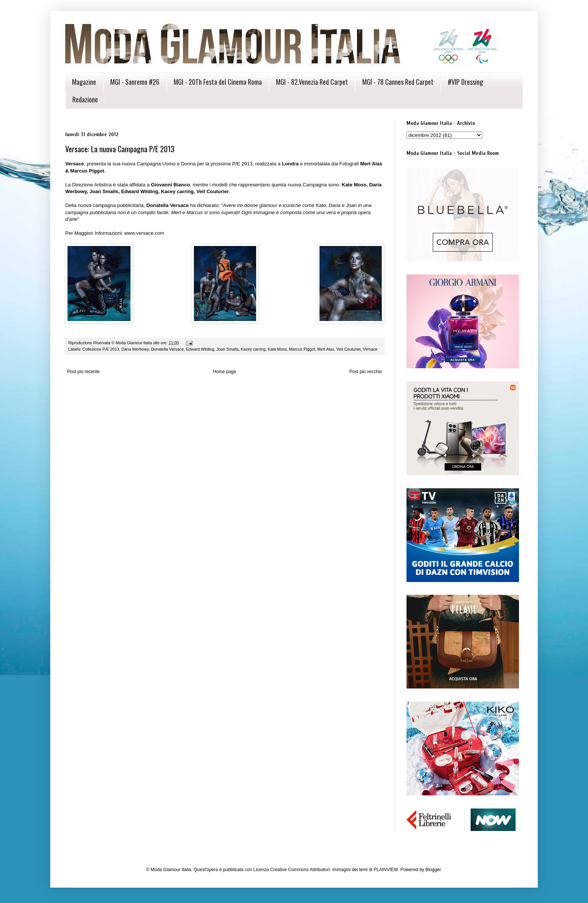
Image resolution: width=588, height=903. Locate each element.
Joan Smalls (227, 349)
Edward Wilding (200, 349)
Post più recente (83, 372)
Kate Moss (277, 349)
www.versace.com (144, 233)
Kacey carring (253, 349)
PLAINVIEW (386, 870)
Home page (225, 372)
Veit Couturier (349, 349)
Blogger (433, 870)
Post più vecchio (366, 372)
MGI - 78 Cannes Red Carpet (398, 82)
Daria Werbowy (135, 349)
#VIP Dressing (465, 82)
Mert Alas (326, 349)
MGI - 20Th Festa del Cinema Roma (218, 82)
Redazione (85, 99)
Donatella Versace (167, 349)
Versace (370, 349)
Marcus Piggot (302, 349)
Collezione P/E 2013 (101, 349)
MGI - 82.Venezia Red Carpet (312, 82)
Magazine (84, 82)
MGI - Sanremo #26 (135, 82)
